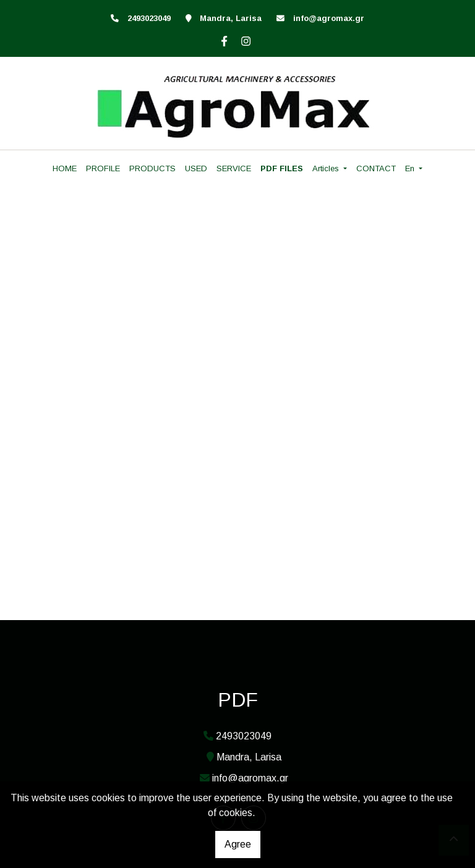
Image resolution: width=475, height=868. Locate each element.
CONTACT (376, 168)
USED (196, 168)
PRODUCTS (152, 168)
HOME (65, 168)
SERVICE (234, 168)
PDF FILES (282, 168)
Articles (327, 168)
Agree (238, 844)
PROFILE (103, 168)
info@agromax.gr (329, 18)
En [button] (411, 168)
